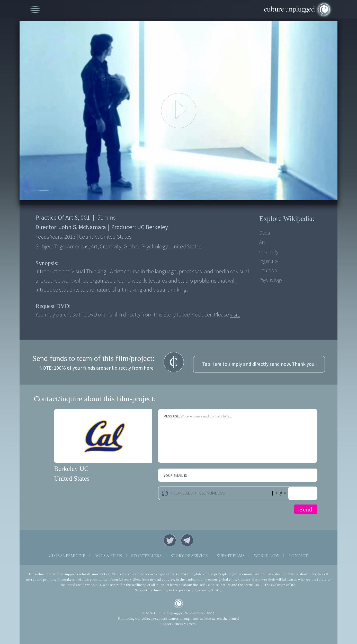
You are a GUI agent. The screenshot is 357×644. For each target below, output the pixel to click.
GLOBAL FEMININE (67, 555)
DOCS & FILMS (108, 555)
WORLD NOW (267, 555)
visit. (235, 315)
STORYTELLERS (146, 555)
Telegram (187, 540)
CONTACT (298, 555)
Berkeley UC (71, 469)
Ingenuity (269, 261)
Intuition (268, 270)
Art (262, 242)
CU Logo (178, 604)
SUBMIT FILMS (231, 555)
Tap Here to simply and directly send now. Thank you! (259, 364)
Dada (265, 233)
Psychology (271, 280)
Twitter (170, 540)
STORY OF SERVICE (189, 555)
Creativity (269, 252)
